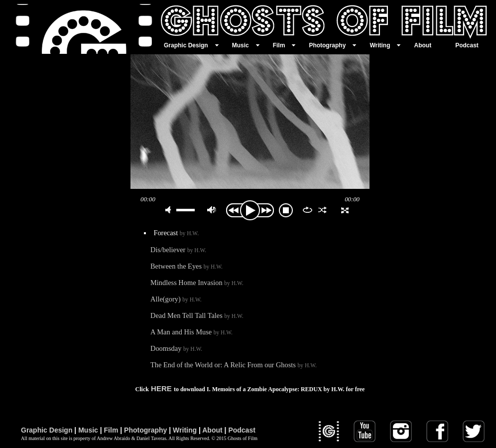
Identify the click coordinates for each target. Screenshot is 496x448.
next (267, 210)
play (250, 122)
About (212, 430)
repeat (308, 210)
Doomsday (176, 348)
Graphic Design (47, 430)
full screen (345, 210)
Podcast (242, 430)
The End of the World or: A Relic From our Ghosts (234, 365)
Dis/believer (178, 250)
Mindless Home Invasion (197, 283)
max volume (212, 210)
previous (233, 210)
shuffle (322, 210)
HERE (161, 388)
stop (286, 210)
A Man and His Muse (191, 332)
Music (88, 430)
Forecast (176, 233)
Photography (145, 430)
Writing (185, 430)
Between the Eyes (186, 266)
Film (111, 430)
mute (170, 210)
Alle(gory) (176, 299)
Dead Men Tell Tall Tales (197, 315)
